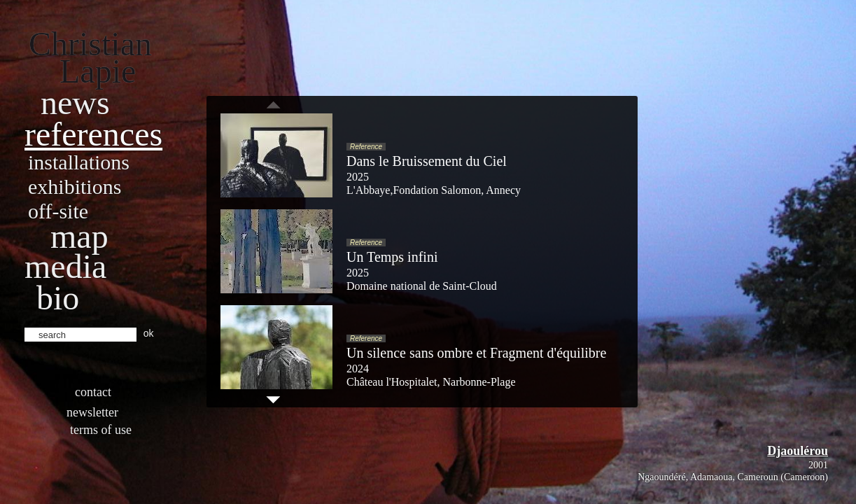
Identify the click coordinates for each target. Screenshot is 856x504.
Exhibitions (75, 187)
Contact (93, 392)
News (75, 103)
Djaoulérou (798, 451)
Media (65, 266)
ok (149, 333)
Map (79, 236)
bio (58, 298)
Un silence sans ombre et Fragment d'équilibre (476, 353)
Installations (79, 162)
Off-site (58, 211)
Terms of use (101, 430)
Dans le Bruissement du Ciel (427, 161)
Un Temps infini (392, 257)
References (93, 134)
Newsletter (92, 412)
